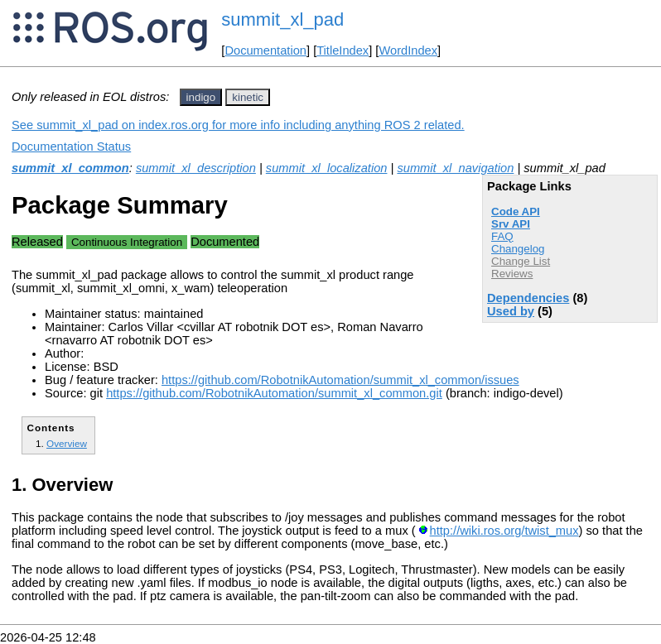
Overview (67, 443)
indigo (201, 97)
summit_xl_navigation (455, 168)
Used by (511, 311)
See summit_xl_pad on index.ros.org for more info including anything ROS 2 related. (238, 125)
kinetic (248, 97)
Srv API (511, 224)
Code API (516, 211)
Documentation (265, 50)
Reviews (512, 274)
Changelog (518, 249)
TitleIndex (343, 50)
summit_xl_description (196, 168)
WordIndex (408, 50)
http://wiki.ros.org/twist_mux (504, 531)
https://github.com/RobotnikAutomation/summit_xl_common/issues (340, 380)
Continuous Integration (127, 242)
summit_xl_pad (282, 19)
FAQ (502, 236)
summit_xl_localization (327, 168)
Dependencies (528, 298)
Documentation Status (71, 147)
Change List (521, 261)
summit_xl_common (70, 168)
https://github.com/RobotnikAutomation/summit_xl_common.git (274, 393)
